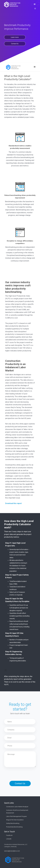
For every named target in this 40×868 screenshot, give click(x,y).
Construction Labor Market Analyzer (17, 807)
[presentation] (20, 772)
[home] (12, 4)
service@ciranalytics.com (12, 851)
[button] (35, 4)
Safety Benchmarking (13, 823)
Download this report (13, 503)
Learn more (15, 37)
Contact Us (15, 44)
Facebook (9, 835)
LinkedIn (9, 839)
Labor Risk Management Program (16, 816)
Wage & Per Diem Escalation (15, 820)
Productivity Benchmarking (14, 827)
